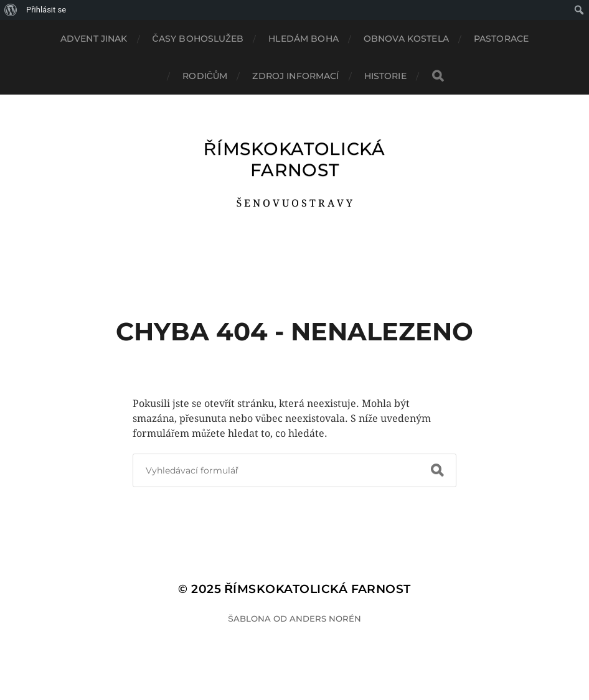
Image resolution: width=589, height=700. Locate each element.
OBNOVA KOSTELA (406, 39)
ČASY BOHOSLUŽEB (198, 39)
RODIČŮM (205, 76)
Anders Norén (325, 618)
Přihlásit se (46, 10)
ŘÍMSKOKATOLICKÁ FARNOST (294, 159)
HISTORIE (385, 76)
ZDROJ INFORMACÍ (295, 76)
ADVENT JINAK (94, 39)
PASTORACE (501, 39)
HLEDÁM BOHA (304, 39)
